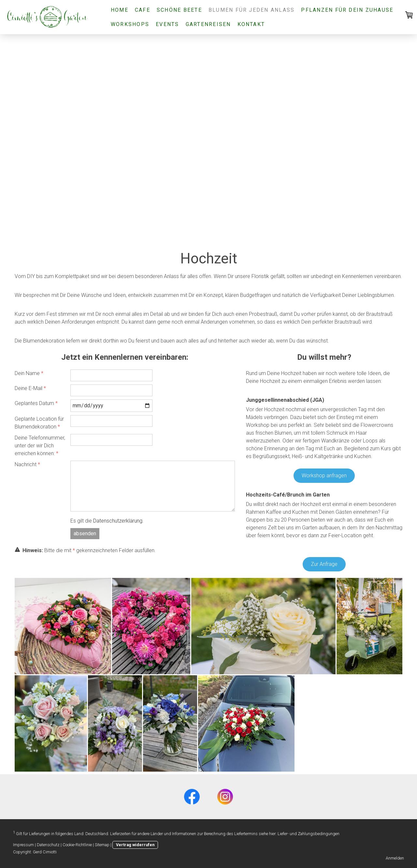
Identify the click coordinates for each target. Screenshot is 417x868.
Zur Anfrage (324, 564)
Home (120, 10)
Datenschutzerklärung (118, 521)
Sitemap (102, 845)
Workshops (130, 24)
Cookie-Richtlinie (77, 845)
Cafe (143, 10)
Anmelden (395, 858)
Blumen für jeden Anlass (252, 10)
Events (167, 24)
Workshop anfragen (324, 476)
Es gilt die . (107, 521)
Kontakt (251, 24)
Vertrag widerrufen (135, 845)
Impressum (23, 845)
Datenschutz (48, 845)
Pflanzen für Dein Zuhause (347, 10)
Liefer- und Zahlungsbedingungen (309, 834)
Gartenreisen (208, 24)
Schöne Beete (179, 10)
